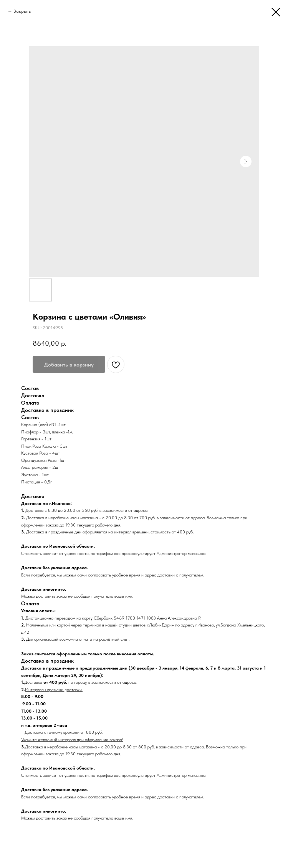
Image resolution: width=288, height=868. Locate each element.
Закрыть (22, 11)
